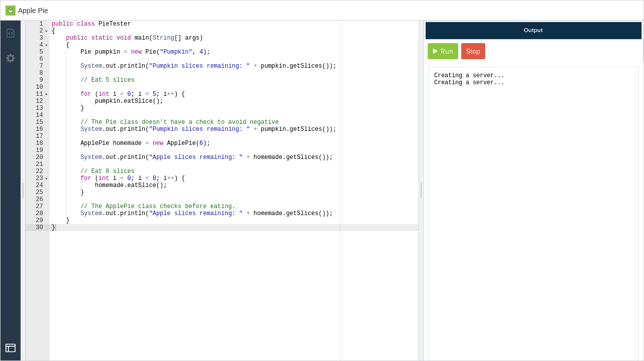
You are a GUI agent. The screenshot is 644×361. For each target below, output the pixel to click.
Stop (473, 51)
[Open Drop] (11, 348)
